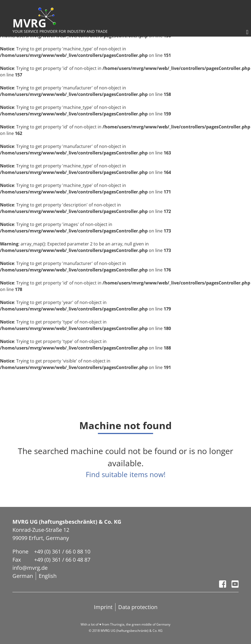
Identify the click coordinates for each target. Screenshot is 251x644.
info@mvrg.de (30, 568)
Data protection (138, 607)
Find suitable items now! (126, 474)
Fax (17, 560)
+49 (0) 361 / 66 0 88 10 (62, 551)
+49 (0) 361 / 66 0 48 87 (62, 560)
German (23, 576)
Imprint (103, 607)
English (48, 576)
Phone (20, 551)
